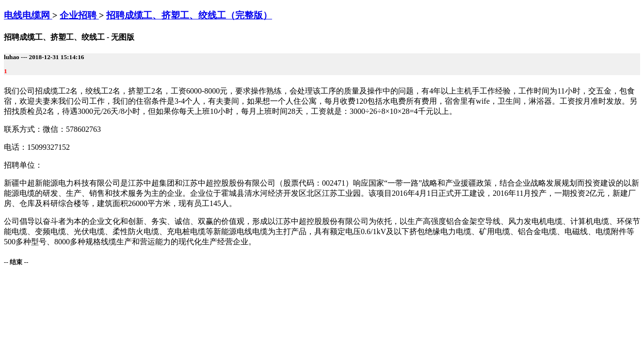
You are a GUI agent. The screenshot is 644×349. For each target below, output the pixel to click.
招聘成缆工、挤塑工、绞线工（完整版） (189, 15)
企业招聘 (79, 15)
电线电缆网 (28, 15)
